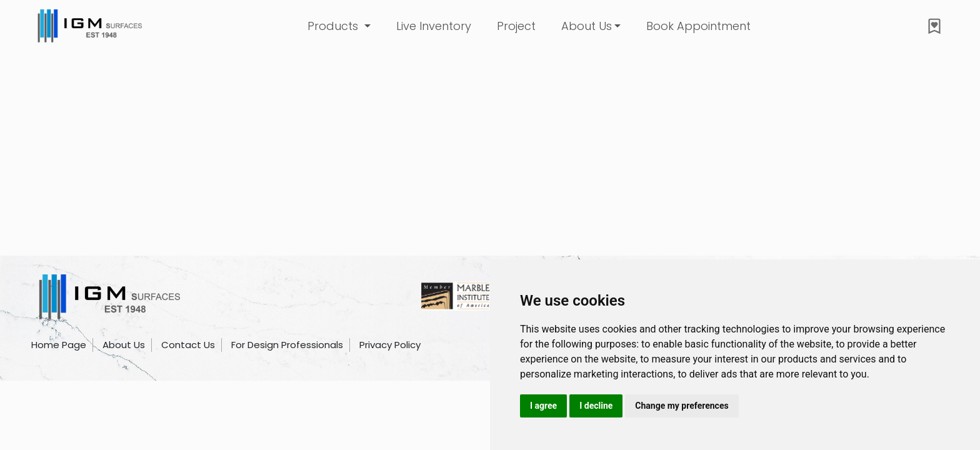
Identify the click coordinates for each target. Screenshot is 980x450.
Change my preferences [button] (682, 406)
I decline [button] (596, 406)
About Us (587, 26)
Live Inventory (434, 26)
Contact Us (188, 345)
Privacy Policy (390, 345)
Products (334, 26)
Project (516, 26)
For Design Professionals (287, 345)
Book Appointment (698, 26)
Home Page (59, 345)
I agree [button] (543, 406)
